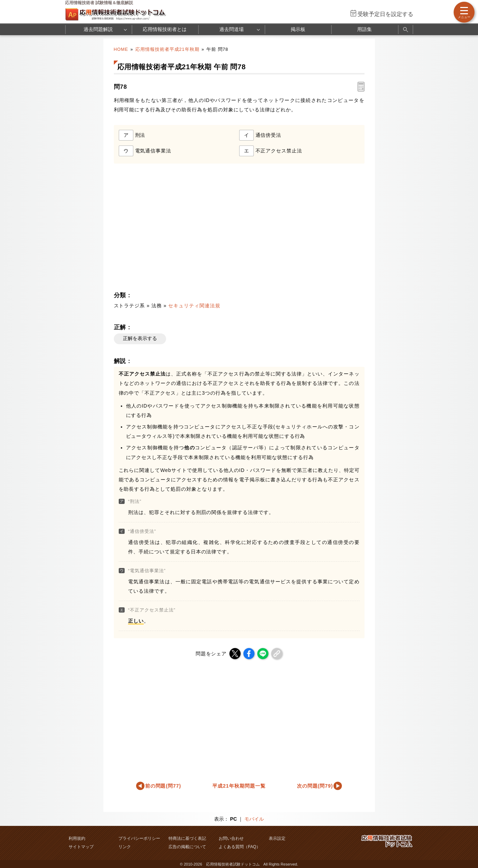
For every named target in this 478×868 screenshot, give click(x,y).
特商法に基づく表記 (187, 838)
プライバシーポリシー (139, 838)
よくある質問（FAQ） (240, 847)
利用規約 (77, 838)
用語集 (365, 29)
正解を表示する (140, 338)
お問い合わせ (231, 838)
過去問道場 (232, 29)
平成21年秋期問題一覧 (239, 786)
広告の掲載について (187, 847)
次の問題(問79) (315, 786)
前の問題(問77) (163, 786)
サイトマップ (81, 847)
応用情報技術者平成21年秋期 (167, 49)
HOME (121, 49)
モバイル (254, 819)
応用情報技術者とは (165, 29)
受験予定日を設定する (385, 14)
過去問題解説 (98, 29)
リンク (125, 847)
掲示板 (298, 29)
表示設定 (277, 838)
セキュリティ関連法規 (194, 306)
